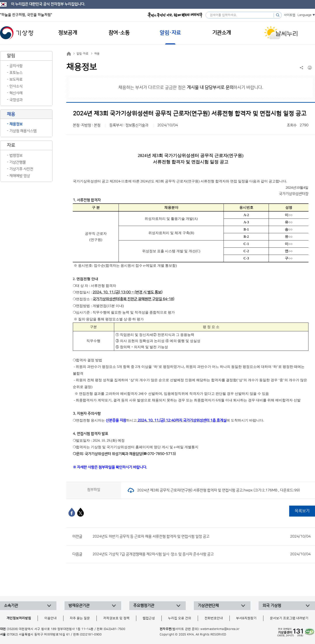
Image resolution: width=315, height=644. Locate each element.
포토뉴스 (16, 73)
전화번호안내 (214, 618)
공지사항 (16, 66)
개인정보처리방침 (19, 618)
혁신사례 (16, 93)
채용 (97, 54)
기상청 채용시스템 (23, 131)
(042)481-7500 (115, 629)
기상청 (17, 33)
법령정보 (16, 155)
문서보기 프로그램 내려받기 (289, 618)
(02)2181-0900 (91, 635)
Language (304, 15)
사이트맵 (290, 15)
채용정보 (16, 124)
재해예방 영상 (20, 176)
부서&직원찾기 (246, 618)
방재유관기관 (79, 606)
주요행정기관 (144, 606)
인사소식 (16, 86)
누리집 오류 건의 (180, 618)
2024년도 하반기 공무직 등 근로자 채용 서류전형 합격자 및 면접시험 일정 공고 (202, 536)
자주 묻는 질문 (80, 618)
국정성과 (16, 100)
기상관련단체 (208, 606)
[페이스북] (72, 512)
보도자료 (16, 79)
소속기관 (11, 606)
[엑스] (80, 512)
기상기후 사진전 (21, 169)
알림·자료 (82, 54)
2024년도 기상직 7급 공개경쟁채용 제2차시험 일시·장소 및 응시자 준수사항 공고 (202, 554)
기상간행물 (18, 162)
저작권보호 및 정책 (116, 618)
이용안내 (51, 618)
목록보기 (302, 511)
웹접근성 (149, 618)
